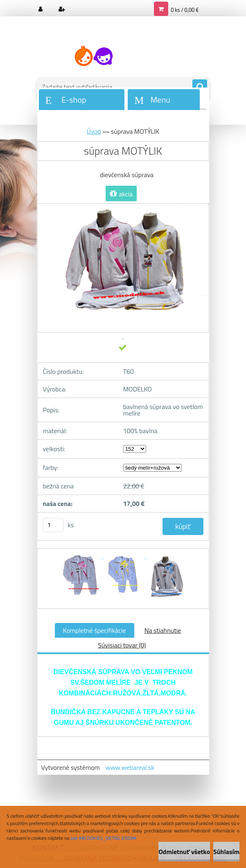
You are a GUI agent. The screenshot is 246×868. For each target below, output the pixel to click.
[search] (200, 87)
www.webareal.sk (130, 767)
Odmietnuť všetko (184, 852)
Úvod (94, 131)
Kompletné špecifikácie (95, 630)
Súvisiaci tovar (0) (122, 645)
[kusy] (53, 525)
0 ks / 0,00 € (185, 10)
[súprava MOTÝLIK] (82, 556)
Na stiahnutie (163, 630)
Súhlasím (226, 852)
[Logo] (94, 56)
